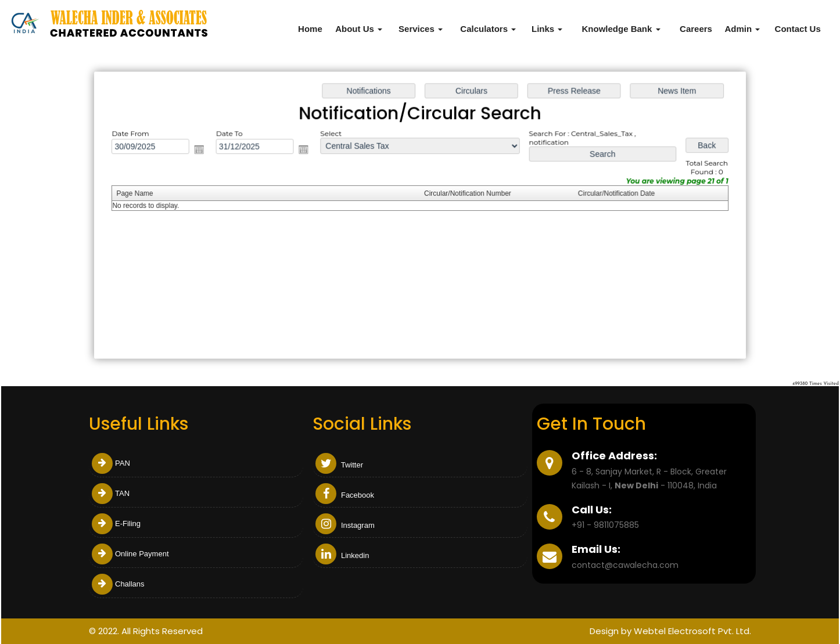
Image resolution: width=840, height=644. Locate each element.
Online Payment (130, 554)
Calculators (488, 29)
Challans (118, 584)
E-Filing (116, 524)
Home (310, 29)
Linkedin (342, 555)
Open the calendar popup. (203, 150)
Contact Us (798, 29)
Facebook (345, 495)
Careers (696, 29)
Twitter (339, 465)
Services (421, 29)
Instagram (345, 525)
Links (547, 29)
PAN (111, 463)
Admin (742, 29)
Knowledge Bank (621, 29)
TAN (111, 493)
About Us (359, 29)
